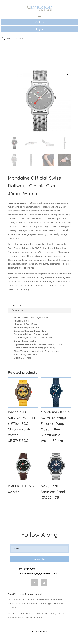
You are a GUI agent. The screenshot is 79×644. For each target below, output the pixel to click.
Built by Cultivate (39, 632)
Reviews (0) (18, 310)
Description (18, 306)
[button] (67, 74)
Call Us (39, 22)
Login (40, 29)
